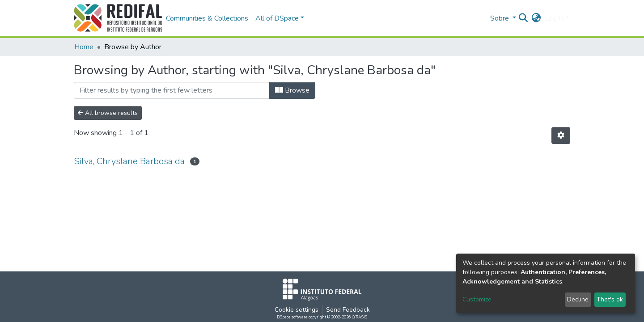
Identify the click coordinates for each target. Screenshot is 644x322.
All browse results (108, 113)
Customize (477, 299)
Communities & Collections (207, 18)
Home (84, 47)
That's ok (610, 299)
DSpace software (292, 317)
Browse (292, 90)
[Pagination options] (561, 136)
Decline (578, 299)
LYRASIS (359, 317)
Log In (554, 18)
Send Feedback (348, 310)
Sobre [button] (500, 18)
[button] (536, 18)
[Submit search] (523, 18)
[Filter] (172, 90)
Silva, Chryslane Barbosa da (129, 161)
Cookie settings (297, 310)
